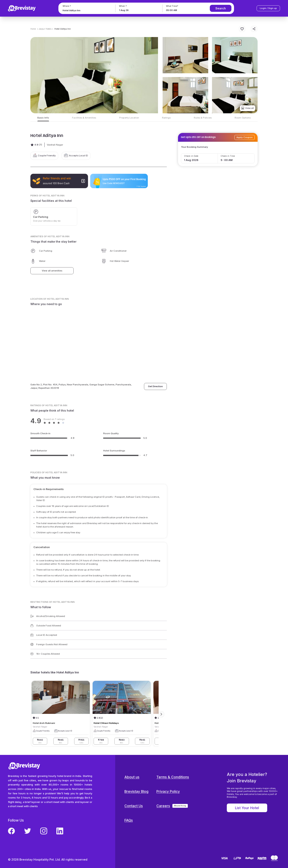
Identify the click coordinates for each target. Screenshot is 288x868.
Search (221, 8)
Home (33, 29)
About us (132, 777)
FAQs (129, 820)
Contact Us (134, 806)
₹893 (122, 741)
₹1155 (81, 741)
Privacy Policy (168, 791)
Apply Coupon (244, 137)
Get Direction (155, 386)
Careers (163, 806)
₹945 (61, 741)
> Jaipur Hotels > (45, 29)
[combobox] (86, 10)
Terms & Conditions (173, 777)
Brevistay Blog (136, 791)
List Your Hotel (247, 808)
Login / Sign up (268, 8)
